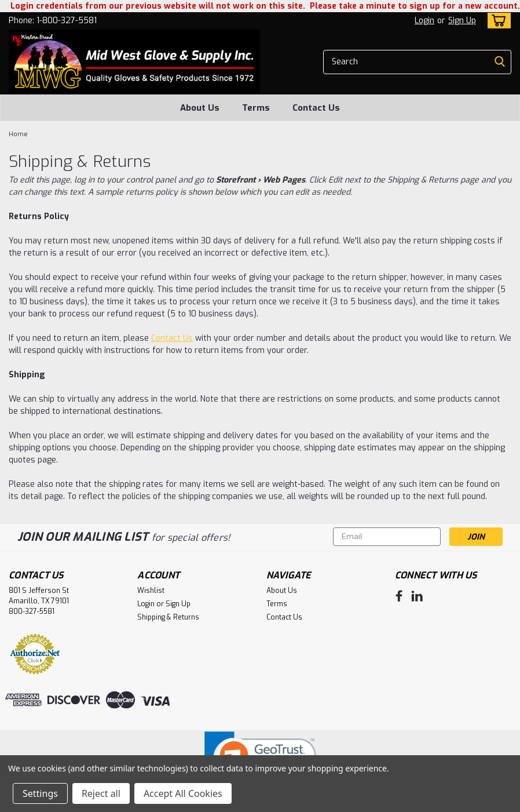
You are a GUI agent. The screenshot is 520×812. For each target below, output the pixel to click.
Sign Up (462, 21)
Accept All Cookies (183, 793)
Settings (40, 793)
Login (424, 21)
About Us (200, 108)
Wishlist (151, 591)
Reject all (101, 793)
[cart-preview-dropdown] (497, 21)
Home (18, 134)
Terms (256, 108)
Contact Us (316, 108)
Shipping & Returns (168, 617)
